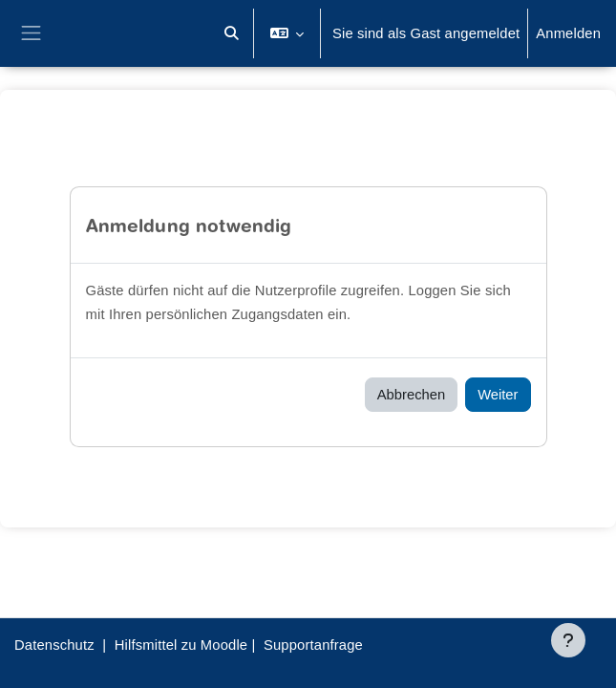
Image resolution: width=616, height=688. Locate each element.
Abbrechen (411, 395)
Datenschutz (54, 645)
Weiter (498, 395)
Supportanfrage (313, 645)
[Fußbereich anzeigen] (568, 640)
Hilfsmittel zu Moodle (181, 645)
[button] (231, 33)
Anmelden (568, 33)
